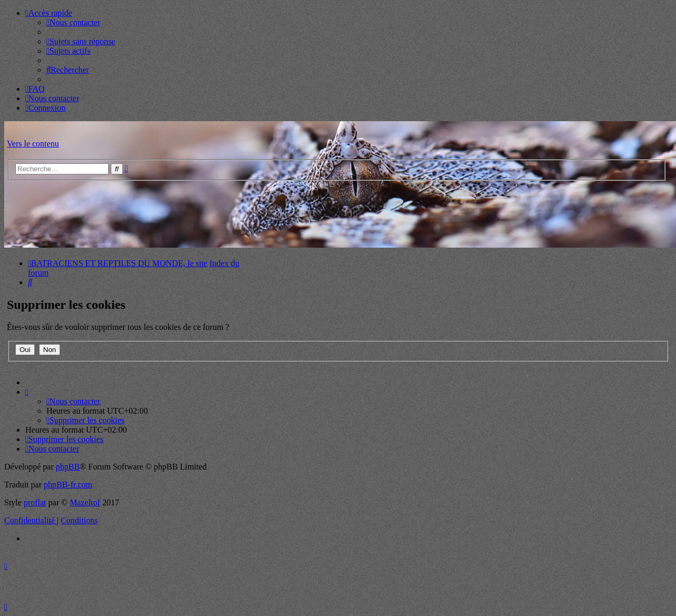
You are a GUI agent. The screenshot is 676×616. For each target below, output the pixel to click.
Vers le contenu (33, 144)
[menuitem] (73, 22)
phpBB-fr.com (68, 485)
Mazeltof (85, 502)
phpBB (68, 467)
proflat (35, 502)
